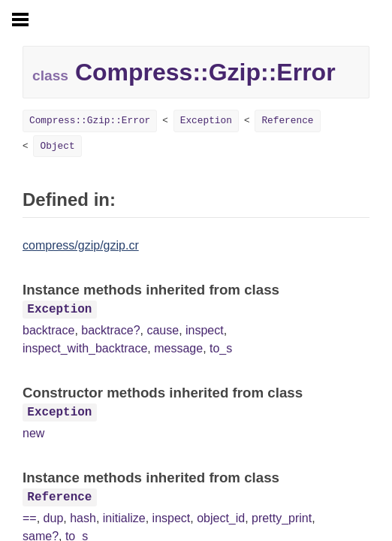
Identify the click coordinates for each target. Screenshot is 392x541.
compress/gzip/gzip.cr (81, 245)
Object (57, 146)
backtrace (48, 330)
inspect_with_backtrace (85, 348)
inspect (205, 330)
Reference (287, 121)
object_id (221, 518)
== (30, 518)
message (178, 348)
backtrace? (110, 330)
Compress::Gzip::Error (90, 121)
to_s (221, 348)
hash (83, 518)
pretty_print (282, 518)
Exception (206, 121)
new (33, 433)
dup (54, 518)
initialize (124, 518)
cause (163, 330)
